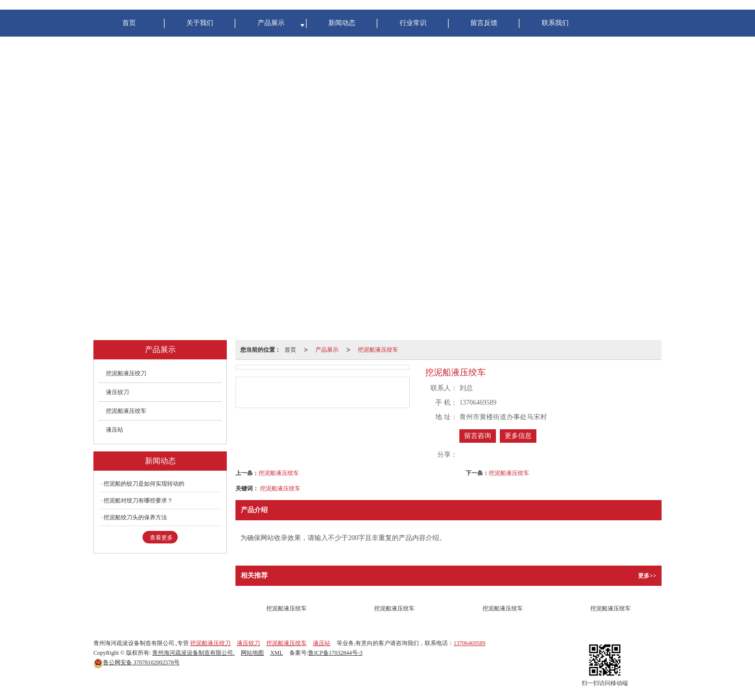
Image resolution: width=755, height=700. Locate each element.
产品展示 (271, 23)
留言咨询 (478, 436)
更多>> (647, 576)
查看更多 (161, 538)
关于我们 (200, 23)
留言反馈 (484, 23)
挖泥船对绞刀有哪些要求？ (138, 501)
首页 (129, 23)
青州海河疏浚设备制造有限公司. (193, 653)
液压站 (115, 430)
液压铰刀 (117, 392)
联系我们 (555, 23)
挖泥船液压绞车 (378, 350)
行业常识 (413, 23)
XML (277, 653)
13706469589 (469, 643)
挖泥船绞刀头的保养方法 (135, 517)
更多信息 (518, 436)
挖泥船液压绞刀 (126, 373)
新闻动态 (342, 23)
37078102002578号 (137, 662)
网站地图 (252, 653)
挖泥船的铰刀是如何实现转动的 (144, 484)
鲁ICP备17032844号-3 (335, 653)
